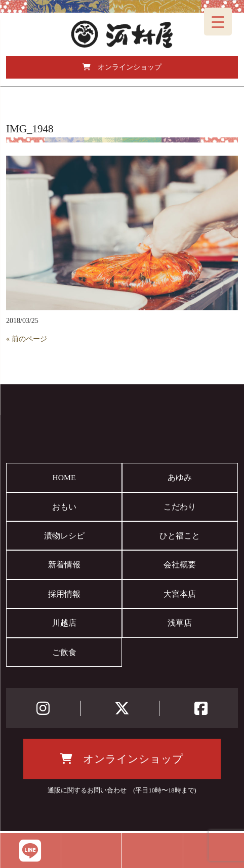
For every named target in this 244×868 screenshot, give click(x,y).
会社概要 (180, 565)
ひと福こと (180, 536)
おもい (64, 507)
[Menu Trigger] (218, 22)
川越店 (64, 623)
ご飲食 (64, 652)
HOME (64, 477)
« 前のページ (27, 339)
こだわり (180, 507)
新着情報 (64, 565)
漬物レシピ (64, 536)
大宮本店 (180, 594)
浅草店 (180, 623)
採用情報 (64, 594)
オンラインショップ (122, 67)
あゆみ (180, 477)
